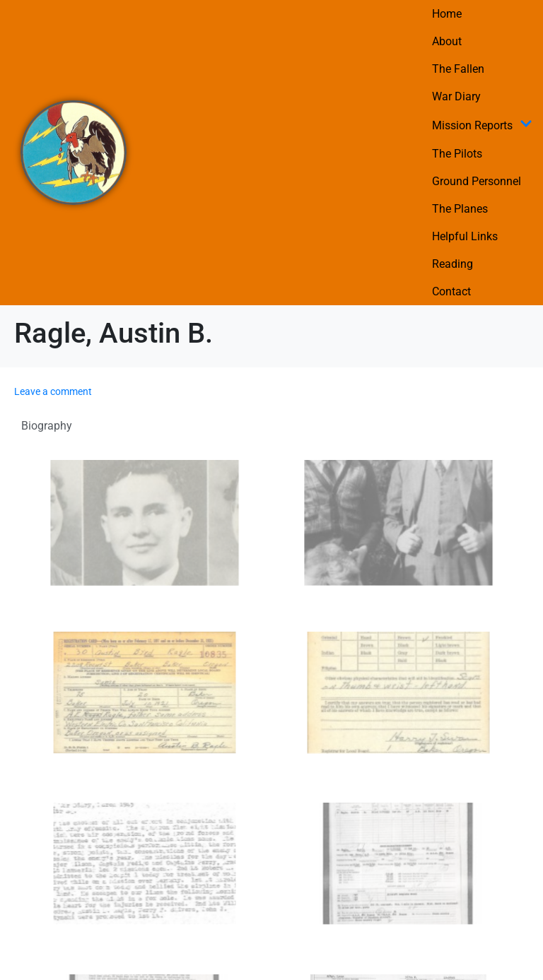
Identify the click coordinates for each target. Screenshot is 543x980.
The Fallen (458, 69)
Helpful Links (465, 236)
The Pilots (457, 154)
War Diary (456, 96)
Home (447, 14)
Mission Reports (482, 125)
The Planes (460, 209)
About (447, 41)
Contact (451, 291)
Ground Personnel (477, 181)
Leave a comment (53, 391)
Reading (452, 264)
